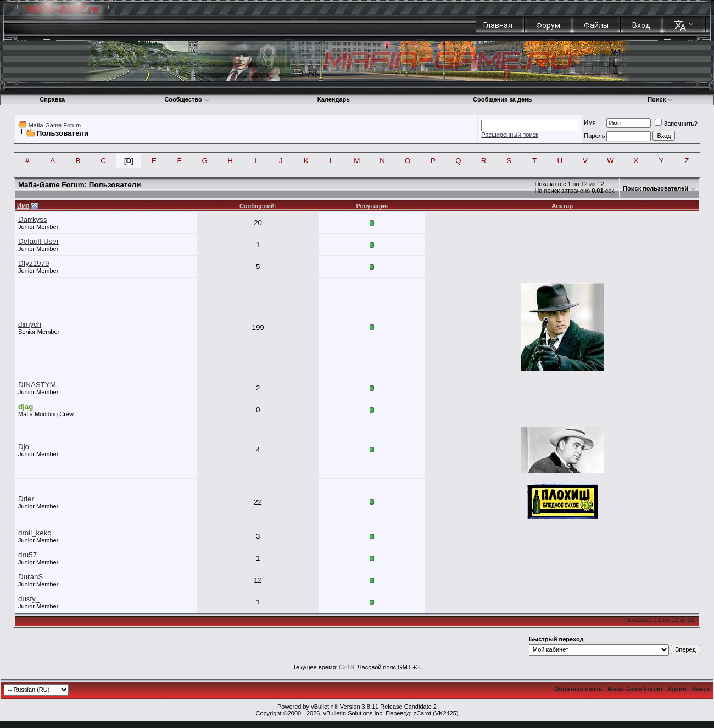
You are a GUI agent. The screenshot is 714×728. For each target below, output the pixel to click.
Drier (26, 499)
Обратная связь (578, 689)
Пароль (594, 136)
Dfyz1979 (34, 263)
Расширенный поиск (510, 135)
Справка (52, 99)
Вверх (701, 689)
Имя (590, 122)
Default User (38, 241)
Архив (677, 689)
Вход (641, 25)
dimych (30, 324)
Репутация (372, 206)
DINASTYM (37, 385)
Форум (548, 25)
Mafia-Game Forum (55, 125)
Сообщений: (258, 206)
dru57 (27, 555)
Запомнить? (676, 124)
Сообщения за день (502, 99)
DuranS (30, 577)
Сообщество (187, 99)
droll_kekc (35, 533)
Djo (24, 447)
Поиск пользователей (656, 188)
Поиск (660, 99)
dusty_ (29, 599)
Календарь (334, 99)
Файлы (596, 25)
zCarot (422, 713)
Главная (498, 25)
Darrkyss (33, 219)
